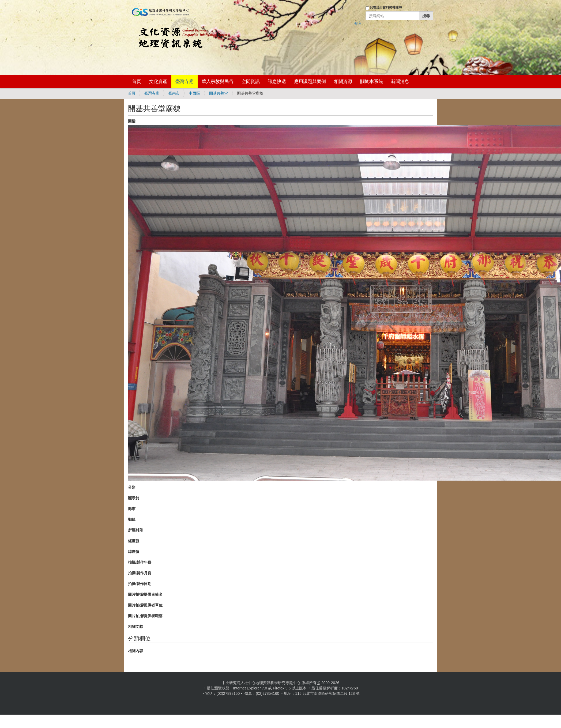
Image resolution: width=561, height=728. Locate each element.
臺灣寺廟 (185, 82)
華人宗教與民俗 (218, 82)
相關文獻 (135, 627)
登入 (358, 23)
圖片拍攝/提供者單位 (145, 605)
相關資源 (343, 82)
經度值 (134, 541)
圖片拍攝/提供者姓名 (145, 594)
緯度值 (134, 552)
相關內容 (135, 651)
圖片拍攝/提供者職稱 (145, 616)
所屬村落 (135, 530)
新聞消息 (400, 82)
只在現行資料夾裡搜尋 (386, 7)
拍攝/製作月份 (140, 573)
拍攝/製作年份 (140, 562)
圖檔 (132, 121)
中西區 (194, 93)
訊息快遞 (277, 82)
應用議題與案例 (310, 82)
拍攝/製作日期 (140, 584)
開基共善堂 (219, 93)
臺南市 (174, 93)
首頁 (137, 82)
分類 (132, 487)
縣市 (132, 509)
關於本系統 (372, 82)
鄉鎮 (132, 519)
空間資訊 (251, 82)
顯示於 (134, 498)
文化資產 (158, 82)
